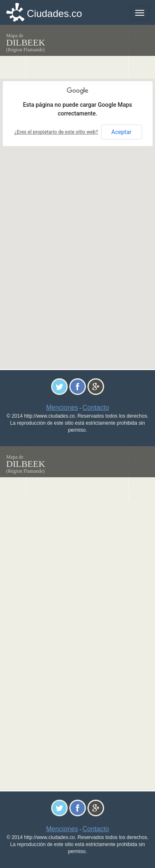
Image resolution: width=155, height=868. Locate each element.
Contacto (96, 408)
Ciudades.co (54, 13)
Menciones (62, 408)
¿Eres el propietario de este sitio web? (56, 132)
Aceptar (121, 132)
